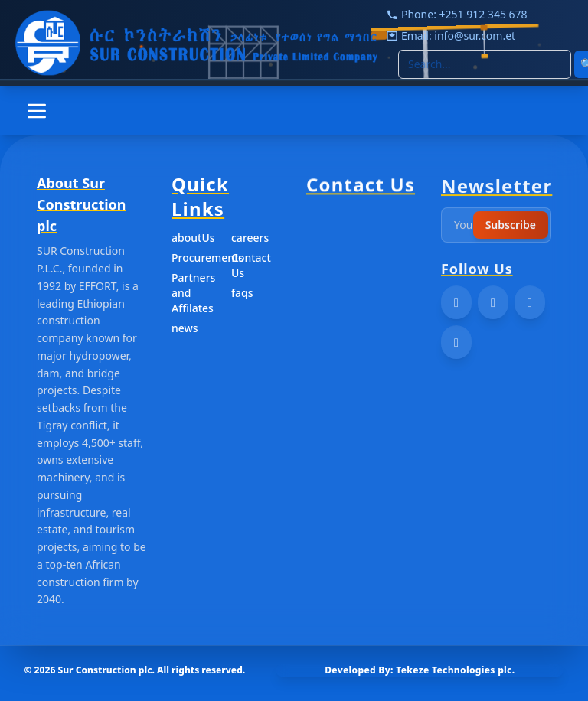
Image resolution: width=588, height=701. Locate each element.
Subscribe (511, 231)
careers (250, 240)
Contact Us (251, 267)
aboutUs (193, 240)
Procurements (197, 260)
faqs (242, 295)
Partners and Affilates (193, 295)
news (185, 330)
